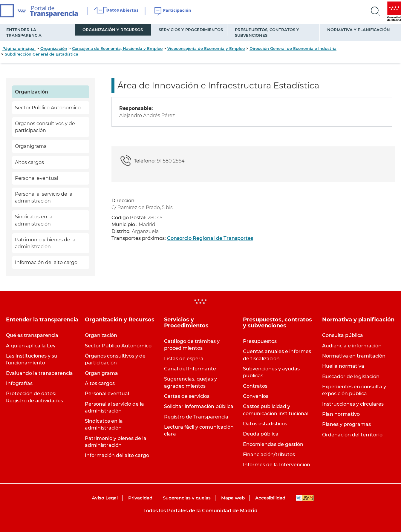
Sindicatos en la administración (34, 220)
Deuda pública (261, 434)
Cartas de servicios (187, 396)
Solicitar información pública (199, 406)
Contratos (255, 386)
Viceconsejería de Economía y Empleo (206, 48)
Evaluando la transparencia (39, 373)
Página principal (19, 48)
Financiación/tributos (269, 454)
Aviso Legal (105, 498)
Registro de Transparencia (196, 417)
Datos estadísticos (265, 424)
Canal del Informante (190, 369)
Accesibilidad (270, 498)
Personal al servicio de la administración (44, 197)
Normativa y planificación (359, 30)
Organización (54, 48)
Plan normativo (341, 414)
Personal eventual (36, 178)
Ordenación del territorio (352, 435)
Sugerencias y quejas (187, 498)
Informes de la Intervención (277, 465)
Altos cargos (29, 162)
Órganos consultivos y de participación (45, 127)
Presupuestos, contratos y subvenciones (267, 32)
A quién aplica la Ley (31, 346)
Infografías (19, 383)
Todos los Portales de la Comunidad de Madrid (200, 511)
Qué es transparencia (32, 335)
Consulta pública (343, 335)
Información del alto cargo (46, 262)
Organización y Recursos (113, 30)
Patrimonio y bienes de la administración (45, 243)
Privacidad (140, 498)
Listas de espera (184, 359)
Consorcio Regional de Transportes (210, 238)
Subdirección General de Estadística (42, 54)
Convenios (256, 396)
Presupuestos (260, 341)
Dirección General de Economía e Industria (293, 48)
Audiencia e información (352, 346)
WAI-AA (305, 498)
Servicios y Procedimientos (191, 30)
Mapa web (233, 498)
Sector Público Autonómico (48, 108)
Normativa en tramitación (354, 356)
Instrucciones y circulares (353, 404)
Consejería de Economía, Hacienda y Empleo (117, 48)
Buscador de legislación (351, 377)
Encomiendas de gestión (273, 444)
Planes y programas (346, 424)
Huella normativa (343, 366)
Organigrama (31, 146)
